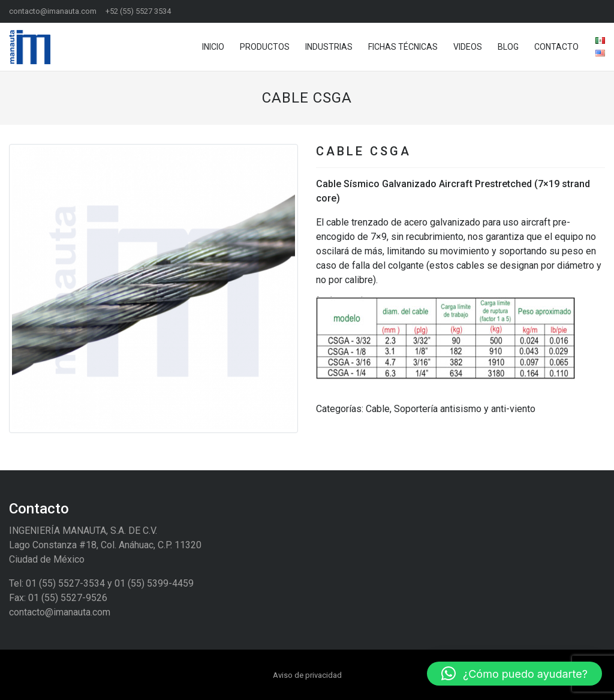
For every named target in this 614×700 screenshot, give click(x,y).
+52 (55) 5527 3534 (138, 11)
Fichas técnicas (403, 47)
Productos (265, 47)
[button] (31, 289)
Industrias (329, 47)
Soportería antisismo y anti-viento (465, 409)
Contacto (556, 47)
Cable (378, 409)
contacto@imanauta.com (53, 11)
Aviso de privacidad (307, 675)
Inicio (213, 47)
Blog (508, 47)
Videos (468, 47)
